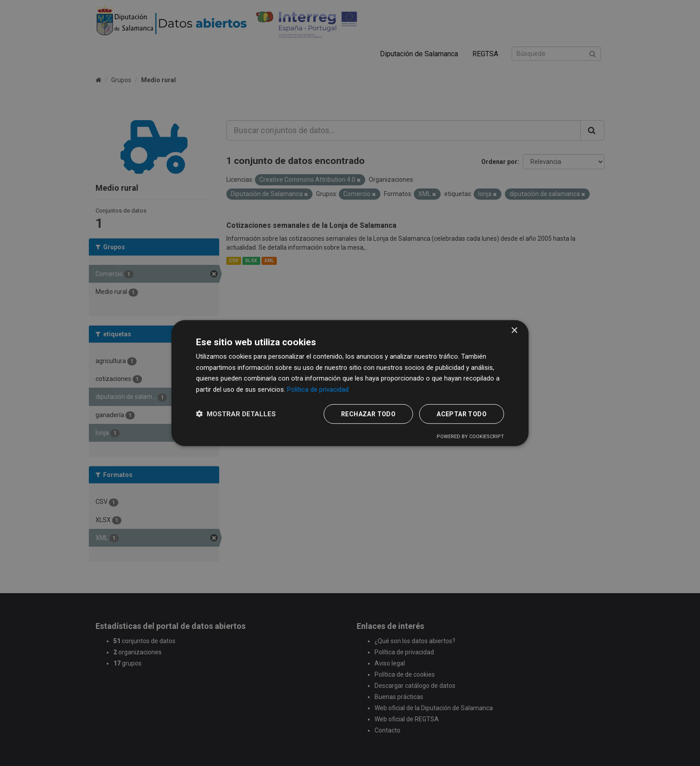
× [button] (514, 330)
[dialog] (350, 383)
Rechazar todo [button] (368, 414)
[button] (236, 414)
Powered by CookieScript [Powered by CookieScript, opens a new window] (470, 437)
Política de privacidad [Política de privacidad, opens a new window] (318, 389)
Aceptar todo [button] (462, 414)
